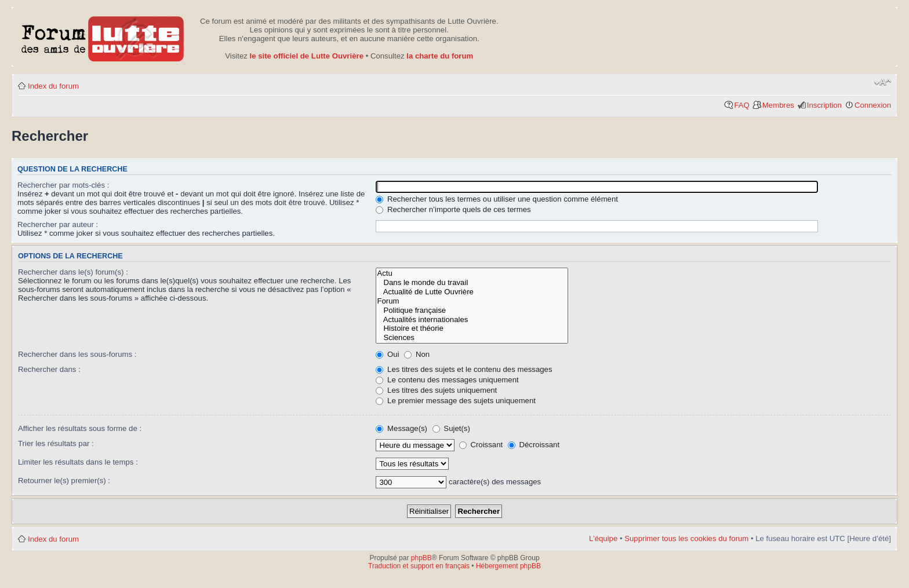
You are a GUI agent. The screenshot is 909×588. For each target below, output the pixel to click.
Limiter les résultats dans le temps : (78, 462)
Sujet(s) (451, 428)
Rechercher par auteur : (58, 224)
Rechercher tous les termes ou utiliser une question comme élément (497, 199)
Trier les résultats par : (56, 443)
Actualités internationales (472, 320)
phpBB (421, 558)
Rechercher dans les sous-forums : (77, 354)
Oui (387, 354)
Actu (472, 273)
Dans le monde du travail (472, 283)
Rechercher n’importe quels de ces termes (453, 209)
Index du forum (53, 86)
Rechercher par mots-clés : (63, 185)
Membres (778, 105)
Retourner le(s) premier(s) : (64, 481)
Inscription (824, 105)
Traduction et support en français (419, 566)
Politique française (472, 311)
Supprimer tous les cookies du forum (686, 538)
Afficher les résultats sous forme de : (80, 428)
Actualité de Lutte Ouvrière (472, 292)
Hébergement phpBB (508, 566)
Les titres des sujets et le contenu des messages (464, 369)
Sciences (472, 338)
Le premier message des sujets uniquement (456, 401)
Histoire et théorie (472, 328)
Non (417, 354)
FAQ (741, 105)
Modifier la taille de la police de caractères (883, 82)
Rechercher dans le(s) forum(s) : (73, 272)
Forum (472, 301)
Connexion (873, 105)
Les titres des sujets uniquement (436, 390)
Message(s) (402, 428)
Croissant (481, 445)
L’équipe (603, 538)
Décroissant (534, 445)
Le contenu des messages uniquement (447, 380)
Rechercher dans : (49, 369)
